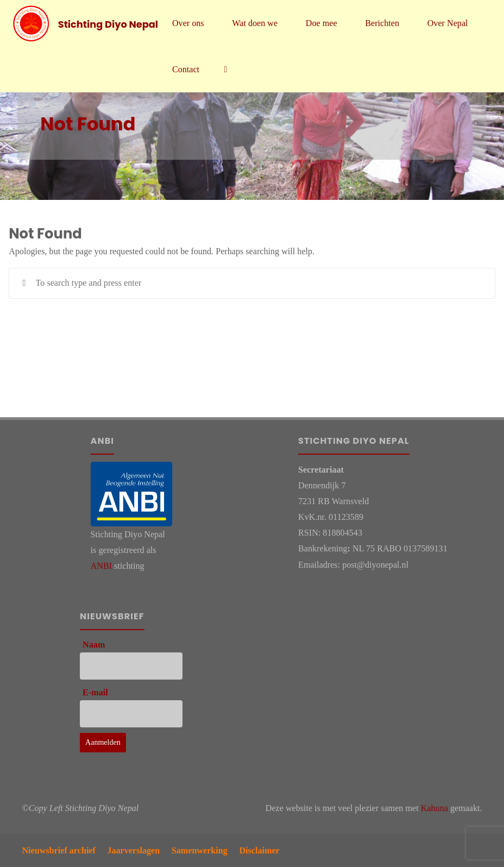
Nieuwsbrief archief (59, 850)
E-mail (95, 692)
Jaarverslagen (133, 850)
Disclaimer (259, 850)
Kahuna (434, 808)
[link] (225, 69)
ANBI (101, 566)
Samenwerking (200, 850)
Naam (94, 645)
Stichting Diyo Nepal (108, 24)
